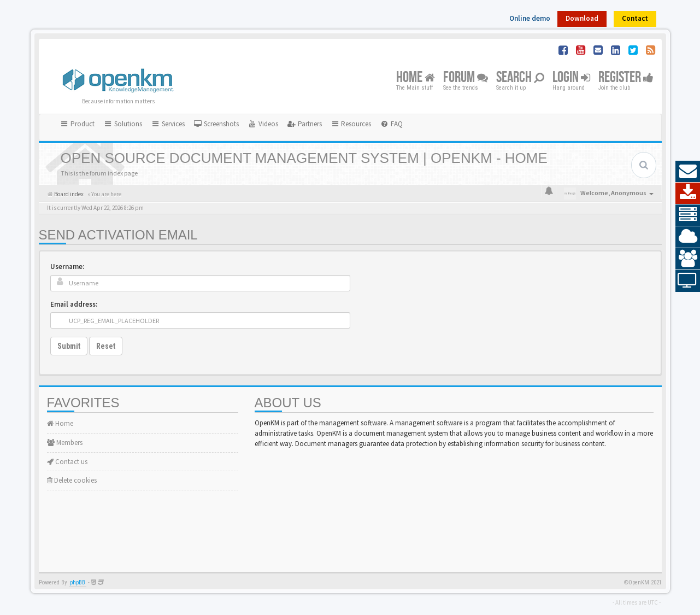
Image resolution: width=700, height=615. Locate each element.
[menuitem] (216, 124)
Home (416, 78)
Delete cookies (72, 480)
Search (520, 78)
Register (626, 78)
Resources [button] (351, 124)
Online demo (530, 18)
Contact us (67, 462)
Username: (67, 266)
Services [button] (168, 124)
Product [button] (78, 124)
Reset (106, 346)
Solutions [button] (123, 124)
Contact (635, 18)
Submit (69, 346)
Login (571, 78)
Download (582, 18)
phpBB (78, 582)
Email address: (74, 304)
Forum (466, 78)
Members (65, 443)
